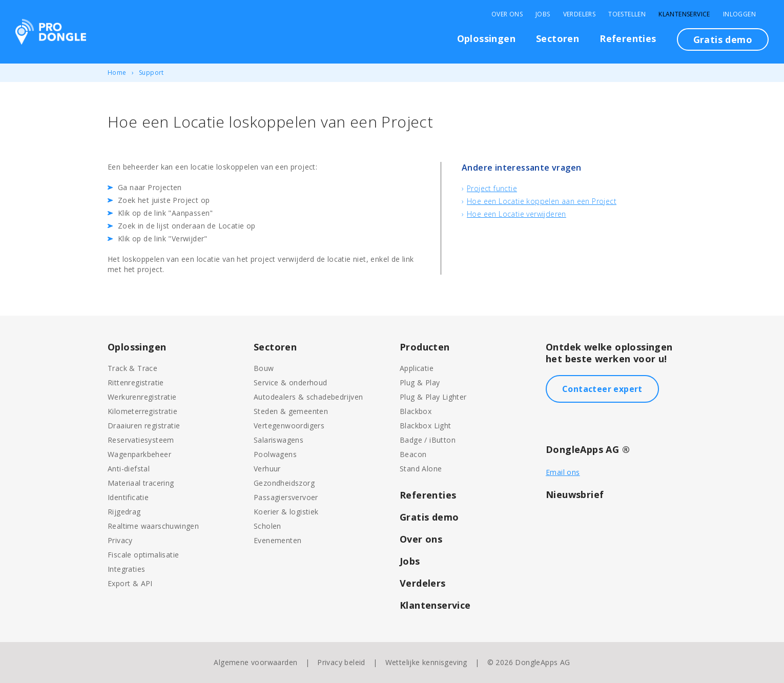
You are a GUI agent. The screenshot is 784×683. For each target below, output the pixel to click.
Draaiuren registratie (144, 426)
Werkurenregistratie (142, 397)
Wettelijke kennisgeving (426, 662)
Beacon (413, 454)
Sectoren (558, 38)
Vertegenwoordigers (289, 426)
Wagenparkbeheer (139, 454)
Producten (425, 347)
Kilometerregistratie (142, 411)
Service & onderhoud (291, 382)
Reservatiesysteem (141, 440)
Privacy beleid (341, 662)
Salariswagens (278, 440)
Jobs (543, 14)
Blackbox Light (426, 426)
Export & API (130, 583)
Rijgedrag (124, 512)
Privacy (120, 540)
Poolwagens (275, 454)
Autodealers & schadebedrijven (308, 397)
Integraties (126, 569)
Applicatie (417, 368)
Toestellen (627, 14)
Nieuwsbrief (575, 494)
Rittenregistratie (136, 382)
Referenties (628, 38)
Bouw (264, 368)
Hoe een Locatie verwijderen (517, 214)
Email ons (563, 472)
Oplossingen (486, 38)
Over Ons (507, 14)
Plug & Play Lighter (433, 397)
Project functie (492, 188)
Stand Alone (421, 469)
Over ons (421, 539)
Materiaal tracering (141, 483)
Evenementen (277, 540)
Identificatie (128, 497)
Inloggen (739, 14)
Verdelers (580, 14)
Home (117, 73)
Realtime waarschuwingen (153, 526)
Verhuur (267, 469)
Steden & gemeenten (291, 411)
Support (151, 73)
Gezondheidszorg (284, 483)
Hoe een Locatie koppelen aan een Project (542, 201)
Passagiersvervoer (286, 497)
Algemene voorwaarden (255, 662)
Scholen (267, 526)
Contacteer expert (602, 389)
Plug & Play (420, 382)
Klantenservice (684, 14)
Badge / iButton (428, 440)
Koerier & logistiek (286, 512)
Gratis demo (723, 39)
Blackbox (416, 411)
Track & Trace (132, 368)
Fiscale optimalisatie (143, 555)
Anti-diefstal (129, 469)
